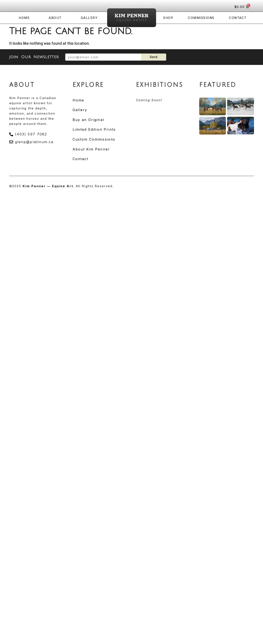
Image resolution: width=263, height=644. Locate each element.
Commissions (201, 18)
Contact (238, 18)
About (55, 18)
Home (24, 18)
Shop (168, 18)
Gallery (89, 18)
